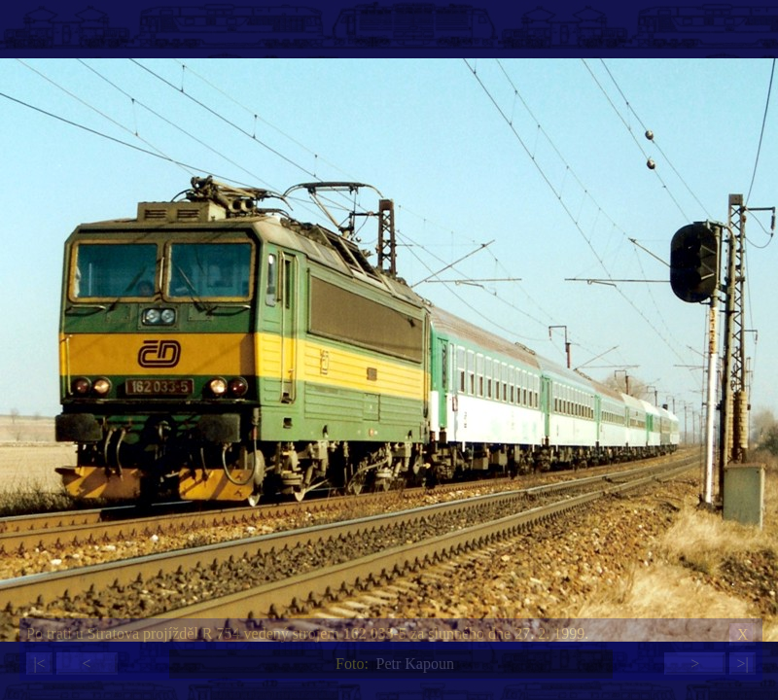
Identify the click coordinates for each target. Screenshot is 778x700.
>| (742, 664)
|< (39, 664)
